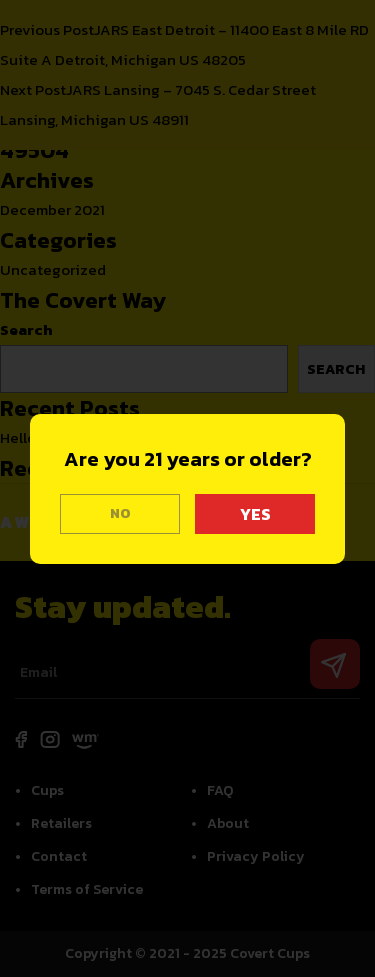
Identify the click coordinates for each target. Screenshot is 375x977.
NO (120, 513)
